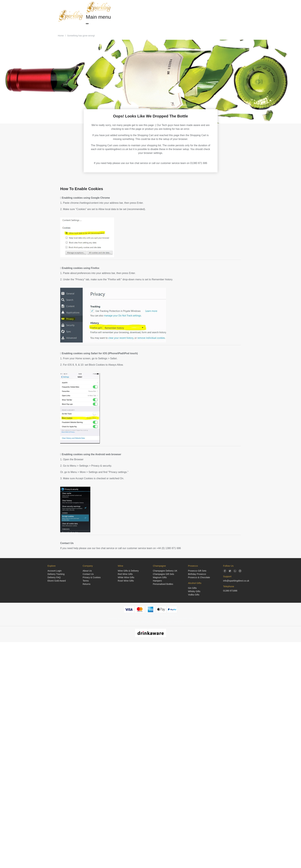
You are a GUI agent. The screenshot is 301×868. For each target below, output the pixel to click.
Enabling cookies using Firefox (80, 268)
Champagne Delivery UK (165, 571)
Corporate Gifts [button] (185, 27)
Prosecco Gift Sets (197, 571)
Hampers (157, 581)
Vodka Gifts (194, 595)
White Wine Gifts (126, 577)
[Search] (205, 16)
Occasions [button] (167, 27)
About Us (87, 571)
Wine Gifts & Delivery (128, 571)
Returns (87, 584)
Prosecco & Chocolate (199, 577)
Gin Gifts (192, 588)
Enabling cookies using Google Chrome (85, 198)
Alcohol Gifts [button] (150, 27)
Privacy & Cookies (92, 577)
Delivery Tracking (56, 574)
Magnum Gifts (160, 577)
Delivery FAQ (54, 577)
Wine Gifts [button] (115, 27)
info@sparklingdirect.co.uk (236, 581)
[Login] (218, 16)
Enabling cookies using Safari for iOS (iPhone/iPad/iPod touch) (99, 353)
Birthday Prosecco (197, 574)
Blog (199, 27)
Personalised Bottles (163, 584)
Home (61, 36)
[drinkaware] (151, 633)
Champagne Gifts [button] (96, 27)
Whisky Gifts (194, 591)
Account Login (55, 571)
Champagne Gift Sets (163, 574)
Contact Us (67, 543)
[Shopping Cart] (211, 16)
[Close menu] (87, 24)
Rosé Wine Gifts (126, 581)
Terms (86, 581)
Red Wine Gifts (125, 574)
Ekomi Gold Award (57, 581)
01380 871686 (230, 591)
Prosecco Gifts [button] (132, 27)
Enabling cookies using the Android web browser (91, 454)
